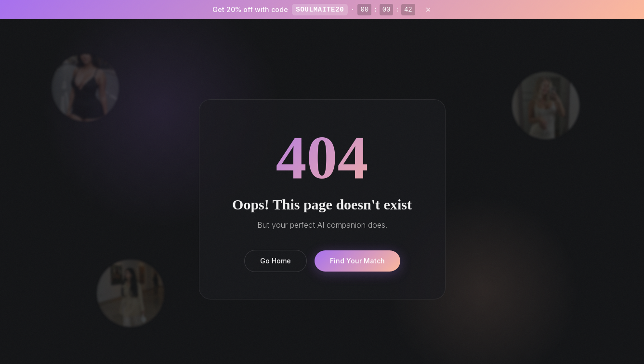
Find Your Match (357, 261)
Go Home (276, 261)
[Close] (428, 10)
